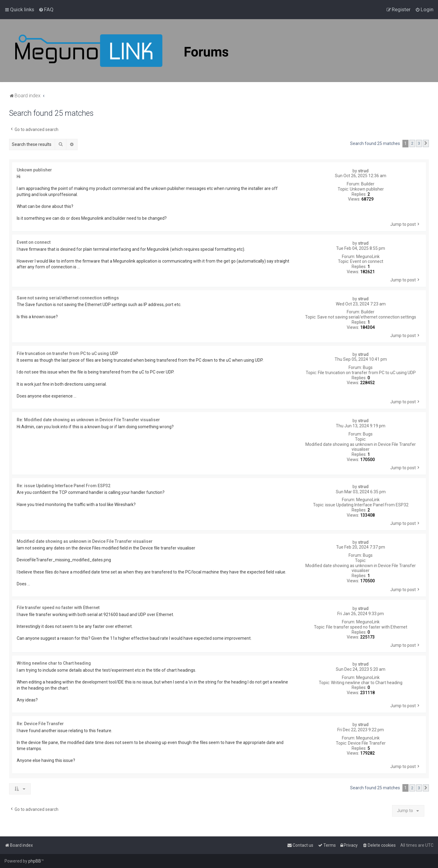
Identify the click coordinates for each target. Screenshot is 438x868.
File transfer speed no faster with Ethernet (367, 627)
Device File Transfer (367, 743)
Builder (368, 184)
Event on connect (367, 261)
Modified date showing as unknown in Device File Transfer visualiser (361, 447)
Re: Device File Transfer (40, 724)
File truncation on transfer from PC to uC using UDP (367, 373)
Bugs (368, 367)
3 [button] (419, 143)
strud (363, 171)
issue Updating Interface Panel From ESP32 (367, 505)
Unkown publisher (367, 189)
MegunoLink (368, 257)
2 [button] (412, 143)
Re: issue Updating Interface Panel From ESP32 (64, 486)
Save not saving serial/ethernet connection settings (367, 317)
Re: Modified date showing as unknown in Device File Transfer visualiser (88, 420)
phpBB (35, 861)
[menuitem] (46, 9)
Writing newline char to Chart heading (367, 683)
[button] (426, 143)
